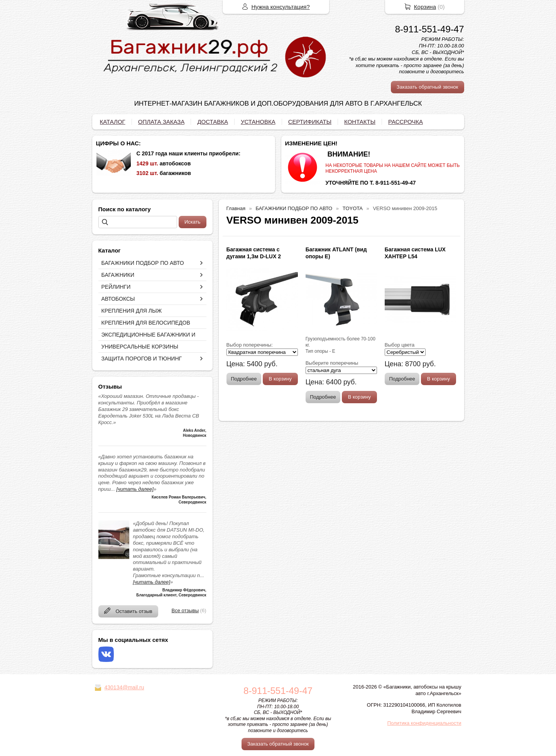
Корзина (425, 7)
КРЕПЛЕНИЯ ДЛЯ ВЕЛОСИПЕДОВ (146, 323)
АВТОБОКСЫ (118, 299)
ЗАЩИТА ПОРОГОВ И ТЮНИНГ (142, 359)
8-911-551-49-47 (430, 29)
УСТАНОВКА (258, 122)
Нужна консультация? (281, 7)
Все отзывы (185, 610)
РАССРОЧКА (406, 122)
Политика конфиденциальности (424, 723)
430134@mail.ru (124, 687)
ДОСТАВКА (213, 122)
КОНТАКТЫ (360, 122)
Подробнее (244, 379)
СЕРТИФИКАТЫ (310, 122)
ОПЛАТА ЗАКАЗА (161, 122)
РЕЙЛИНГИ (116, 287)
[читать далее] (135, 489)
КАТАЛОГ (113, 122)
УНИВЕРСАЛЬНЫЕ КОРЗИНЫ (140, 347)
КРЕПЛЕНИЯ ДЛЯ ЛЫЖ (132, 311)
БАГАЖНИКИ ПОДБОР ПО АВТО (143, 263)
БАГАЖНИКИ (118, 275)
